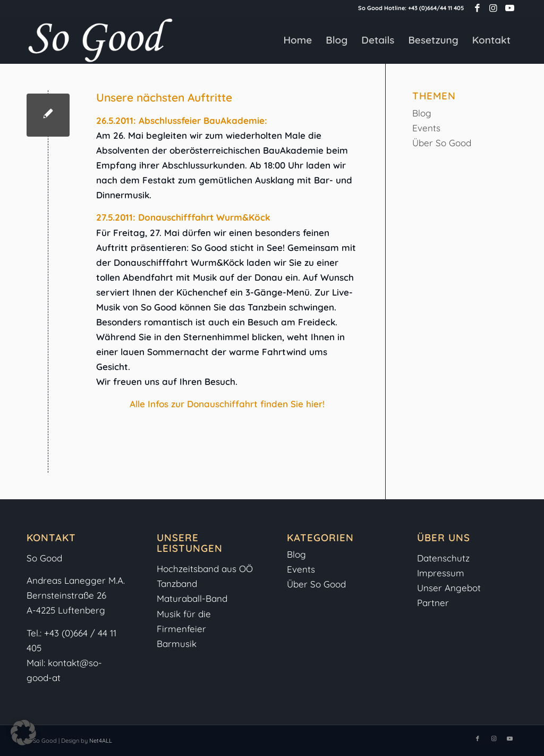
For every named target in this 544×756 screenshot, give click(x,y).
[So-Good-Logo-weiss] (100, 40)
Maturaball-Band (192, 598)
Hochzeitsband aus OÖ (205, 569)
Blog (422, 113)
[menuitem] (297, 40)
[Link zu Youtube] (509, 8)
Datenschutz (443, 558)
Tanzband (177, 583)
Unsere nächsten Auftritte (164, 97)
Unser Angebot (449, 588)
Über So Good (442, 143)
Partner (433, 603)
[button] (23, 733)
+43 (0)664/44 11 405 (436, 8)
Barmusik (177, 644)
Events (426, 128)
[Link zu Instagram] (493, 8)
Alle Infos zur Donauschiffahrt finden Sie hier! (227, 404)
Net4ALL (100, 741)
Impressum (442, 573)
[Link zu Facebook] (477, 8)
